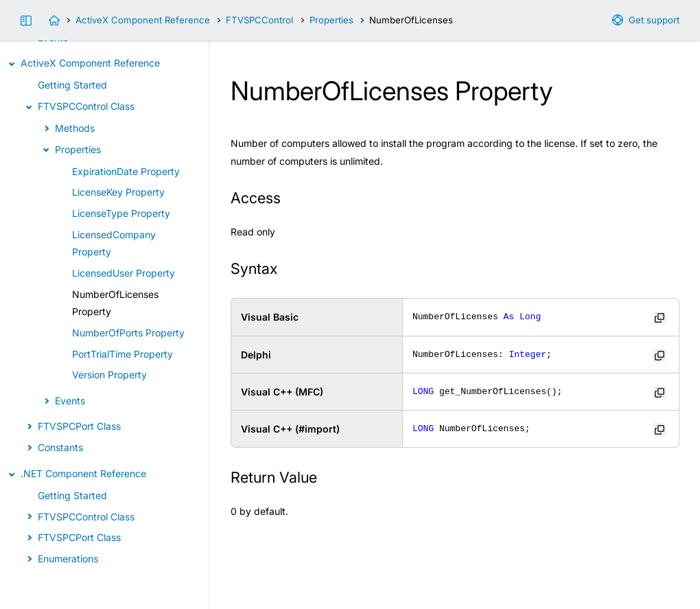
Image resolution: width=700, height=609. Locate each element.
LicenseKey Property (118, 192)
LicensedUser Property (124, 273)
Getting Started (72, 85)
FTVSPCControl (259, 20)
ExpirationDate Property (126, 171)
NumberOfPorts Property (128, 333)
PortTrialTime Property (122, 354)
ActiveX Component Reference (143, 20)
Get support (654, 20)
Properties (331, 20)
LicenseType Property (121, 213)
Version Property (109, 375)
